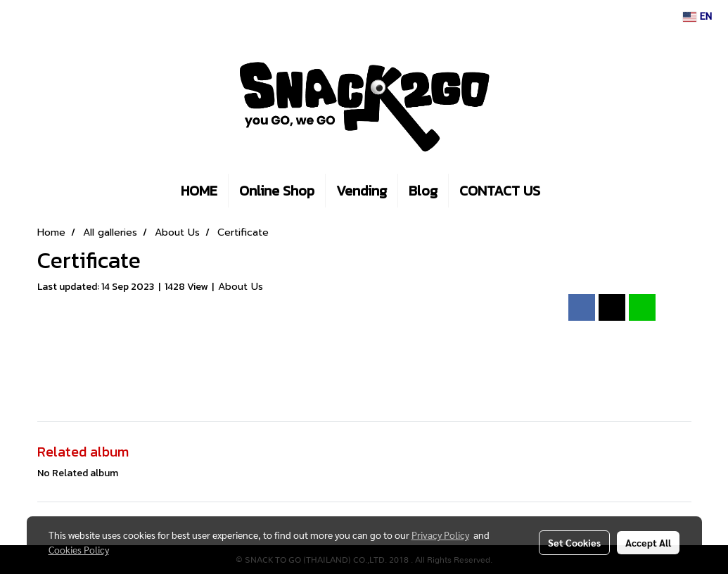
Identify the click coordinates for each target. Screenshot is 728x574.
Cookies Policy (79, 549)
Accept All (648, 542)
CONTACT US (500, 191)
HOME (199, 191)
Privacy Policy (440, 535)
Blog (423, 191)
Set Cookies (574, 542)
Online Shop (277, 191)
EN (697, 17)
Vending (362, 191)
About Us (241, 287)
